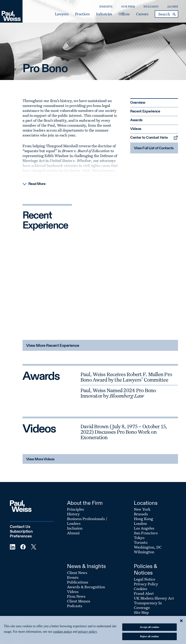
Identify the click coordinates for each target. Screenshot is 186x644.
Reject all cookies (149, 636)
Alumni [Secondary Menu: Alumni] (173, 6)
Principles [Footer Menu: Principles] (75, 509)
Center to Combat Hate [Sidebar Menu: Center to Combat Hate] (149, 138)
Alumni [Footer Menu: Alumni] (73, 533)
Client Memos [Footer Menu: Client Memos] (79, 601)
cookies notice (62, 632)
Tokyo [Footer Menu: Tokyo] (139, 538)
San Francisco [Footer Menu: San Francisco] (146, 533)
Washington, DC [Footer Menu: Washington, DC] (148, 547)
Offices (124, 14)
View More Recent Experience (53, 346)
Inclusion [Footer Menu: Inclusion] (75, 528)
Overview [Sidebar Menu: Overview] (138, 103)
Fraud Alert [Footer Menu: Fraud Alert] (144, 593)
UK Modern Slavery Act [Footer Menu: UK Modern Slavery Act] (154, 598)
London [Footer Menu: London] (140, 523)
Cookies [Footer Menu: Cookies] (140, 589)
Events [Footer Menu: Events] (73, 577)
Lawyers (62, 14)
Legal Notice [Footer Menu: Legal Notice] (144, 579)
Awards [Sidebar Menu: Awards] (136, 120)
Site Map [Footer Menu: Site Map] (141, 612)
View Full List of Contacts (154, 148)
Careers (142, 14)
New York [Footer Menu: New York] (142, 509)
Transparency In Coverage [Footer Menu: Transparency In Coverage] (148, 605)
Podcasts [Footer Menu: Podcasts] (75, 606)
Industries (104, 14)
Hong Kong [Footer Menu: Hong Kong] (143, 519)
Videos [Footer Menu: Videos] (73, 592)
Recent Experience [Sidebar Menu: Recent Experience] (145, 112)
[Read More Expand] (100, 184)
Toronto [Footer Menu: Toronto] (141, 542)
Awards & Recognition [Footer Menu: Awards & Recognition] (86, 587)
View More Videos (40, 459)
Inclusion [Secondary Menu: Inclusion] (151, 6)
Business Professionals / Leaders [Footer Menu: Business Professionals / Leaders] (87, 521)
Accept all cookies (150, 627)
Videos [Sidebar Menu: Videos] (136, 129)
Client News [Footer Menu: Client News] (77, 573)
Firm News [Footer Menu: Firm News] (76, 596)
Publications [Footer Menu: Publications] (78, 582)
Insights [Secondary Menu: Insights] (106, 6)
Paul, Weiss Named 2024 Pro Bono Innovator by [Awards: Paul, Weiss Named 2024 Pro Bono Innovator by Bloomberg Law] (118, 393)
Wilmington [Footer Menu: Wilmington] (144, 552)
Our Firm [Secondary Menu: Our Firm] (128, 6)
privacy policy (87, 632)
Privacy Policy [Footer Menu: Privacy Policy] (146, 584)
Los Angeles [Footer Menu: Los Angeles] (144, 528)
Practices (82, 14)
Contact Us (20, 527)
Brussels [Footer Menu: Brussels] (141, 514)
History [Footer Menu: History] (73, 514)
